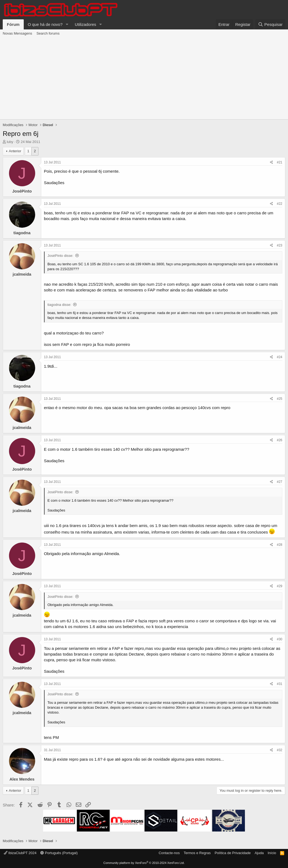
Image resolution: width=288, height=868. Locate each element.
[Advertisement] (144, 78)
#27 (280, 482)
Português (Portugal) (59, 853)
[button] (67, 24)
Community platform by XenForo (144, 863)
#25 (280, 399)
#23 (280, 245)
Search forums (48, 33)
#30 (280, 639)
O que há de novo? (45, 24)
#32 (280, 750)
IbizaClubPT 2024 (20, 853)
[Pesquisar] (270, 24)
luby (10, 142)
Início (272, 853)
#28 (280, 545)
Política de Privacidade (233, 853)
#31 (280, 684)
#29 (280, 586)
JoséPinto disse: (60, 256)
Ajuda (259, 853)
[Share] (271, 162)
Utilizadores (85, 24)
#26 (280, 440)
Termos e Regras (197, 853)
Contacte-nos (169, 853)
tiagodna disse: (59, 305)
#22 (280, 204)
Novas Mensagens (17, 33)
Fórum (13, 24)
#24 (280, 357)
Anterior (15, 151)
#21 (280, 162)
